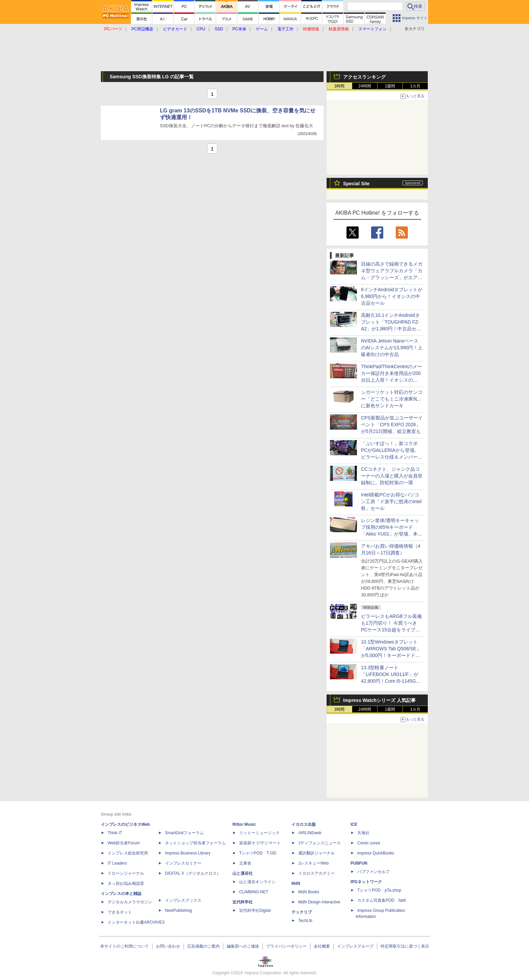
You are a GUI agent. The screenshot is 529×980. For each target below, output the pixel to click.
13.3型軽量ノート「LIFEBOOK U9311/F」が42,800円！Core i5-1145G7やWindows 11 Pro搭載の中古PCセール (390, 681)
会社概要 (322, 946)
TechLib (305, 921)
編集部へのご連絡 (243, 946)
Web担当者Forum (124, 843)
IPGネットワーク (366, 882)
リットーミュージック (259, 833)
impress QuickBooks (376, 853)
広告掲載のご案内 (203, 946)
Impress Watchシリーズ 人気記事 (379, 700)
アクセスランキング (364, 77)
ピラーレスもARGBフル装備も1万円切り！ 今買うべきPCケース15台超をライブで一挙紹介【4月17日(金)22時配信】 (391, 630)
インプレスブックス (183, 900)
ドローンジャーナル (126, 873)
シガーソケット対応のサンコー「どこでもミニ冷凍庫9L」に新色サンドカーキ (392, 399)
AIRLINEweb (310, 833)
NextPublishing (178, 910)
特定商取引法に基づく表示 (405, 946)
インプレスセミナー (183, 863)
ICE (354, 824)
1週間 (390, 86)
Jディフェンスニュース (319, 843)
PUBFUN (359, 863)
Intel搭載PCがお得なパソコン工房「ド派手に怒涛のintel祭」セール (391, 501)
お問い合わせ (168, 946)
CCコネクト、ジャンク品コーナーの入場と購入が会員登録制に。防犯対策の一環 (392, 476)
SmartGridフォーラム (184, 833)
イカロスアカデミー (316, 873)
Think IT (115, 833)
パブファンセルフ (373, 872)
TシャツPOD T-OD (258, 853)
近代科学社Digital (255, 910)
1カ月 (415, 86)
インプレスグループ (355, 946)
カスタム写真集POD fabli (382, 900)
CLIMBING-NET (254, 892)
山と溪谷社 (243, 873)
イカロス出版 (304, 824)
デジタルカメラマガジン (130, 902)
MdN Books (309, 892)
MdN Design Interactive (319, 902)
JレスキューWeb (313, 863)
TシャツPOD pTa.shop (379, 890)
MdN (296, 883)
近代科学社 (243, 902)
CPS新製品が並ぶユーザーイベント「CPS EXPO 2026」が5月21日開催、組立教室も (392, 425)
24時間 (365, 86)
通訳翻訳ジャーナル (316, 853)
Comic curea (369, 843)
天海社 (363, 833)
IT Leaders (117, 863)
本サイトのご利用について (124, 946)
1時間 (340, 86)
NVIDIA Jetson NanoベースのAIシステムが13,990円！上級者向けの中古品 (392, 348)
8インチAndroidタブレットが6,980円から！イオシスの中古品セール (392, 296)
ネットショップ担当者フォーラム (195, 843)
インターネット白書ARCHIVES (136, 922)
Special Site (356, 184)
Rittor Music (244, 824)
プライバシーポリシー (286, 946)
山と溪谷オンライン (257, 882)
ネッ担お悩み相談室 (126, 883)
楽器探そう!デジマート (260, 843)
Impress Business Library (188, 853)
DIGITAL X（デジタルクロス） (193, 873)
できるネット (120, 912)
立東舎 (245, 863)
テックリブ (302, 912)
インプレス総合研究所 (128, 853)
